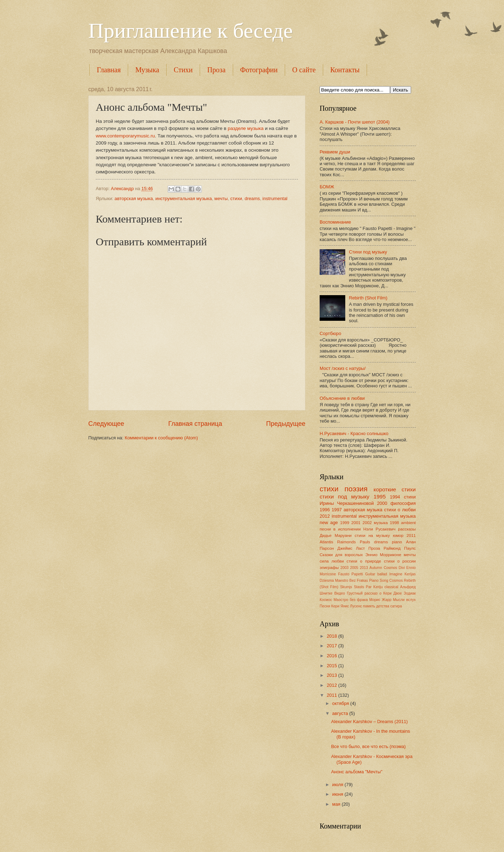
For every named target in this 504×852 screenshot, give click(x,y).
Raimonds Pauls (353, 542)
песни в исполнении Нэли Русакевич (358, 529)
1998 (394, 523)
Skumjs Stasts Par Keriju (361, 587)
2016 (332, 656)
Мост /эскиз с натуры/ (343, 368)
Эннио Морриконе (383, 555)
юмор (398, 535)
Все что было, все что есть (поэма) (368, 746)
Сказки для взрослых (341, 555)
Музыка (147, 70)
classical (391, 587)
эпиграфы (329, 568)
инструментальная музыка (183, 198)
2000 (382, 503)
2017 (332, 646)
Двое (398, 593)
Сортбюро (330, 333)
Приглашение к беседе (191, 31)
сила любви (332, 561)
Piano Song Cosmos (386, 581)
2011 (411, 535)
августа (341, 713)
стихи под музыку (345, 496)
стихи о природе (364, 561)
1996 (325, 510)
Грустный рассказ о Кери (369, 593)
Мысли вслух (404, 600)
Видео (340, 593)
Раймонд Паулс (400, 548)
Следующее (106, 424)
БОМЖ (327, 187)
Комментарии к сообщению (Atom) (161, 438)
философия (403, 503)
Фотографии (259, 70)
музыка (381, 523)
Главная (109, 70)
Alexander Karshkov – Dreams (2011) (369, 722)
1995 (379, 496)
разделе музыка (246, 128)
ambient (408, 523)
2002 (367, 523)
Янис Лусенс (351, 606)
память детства (376, 606)
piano (397, 542)
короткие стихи (395, 489)
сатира (396, 606)
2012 (325, 516)
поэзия (356, 489)
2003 (344, 568)
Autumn (376, 568)
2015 (332, 666)
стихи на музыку (372, 535)
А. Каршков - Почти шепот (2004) (355, 122)
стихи (236, 198)
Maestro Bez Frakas (351, 581)
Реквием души (335, 152)
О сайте (304, 70)
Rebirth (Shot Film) (368, 298)
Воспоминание (335, 222)
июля (338, 785)
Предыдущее (286, 424)
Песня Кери (330, 606)
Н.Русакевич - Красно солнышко (354, 433)
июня (338, 794)
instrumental (275, 198)
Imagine (396, 574)
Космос (326, 600)
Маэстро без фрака (351, 600)
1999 (345, 523)
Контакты (345, 70)
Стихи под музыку (368, 252)
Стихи (183, 70)
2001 (356, 523)
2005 (354, 568)
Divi (402, 568)
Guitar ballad (376, 574)
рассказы (407, 529)
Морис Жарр (380, 600)
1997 (337, 510)
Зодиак (410, 593)
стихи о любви (400, 510)
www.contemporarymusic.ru (125, 136)
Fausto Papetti (351, 574)
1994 (395, 497)
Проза (216, 70)
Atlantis (326, 542)
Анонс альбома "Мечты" (357, 772)
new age (329, 522)
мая (337, 804)
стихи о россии (400, 561)
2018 (332, 636)
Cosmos (390, 568)
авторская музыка (134, 198)
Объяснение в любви (342, 398)
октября (341, 703)
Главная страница (195, 424)
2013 (364, 568)
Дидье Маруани (336, 535)
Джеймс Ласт (351, 548)
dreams (252, 198)
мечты (221, 198)
